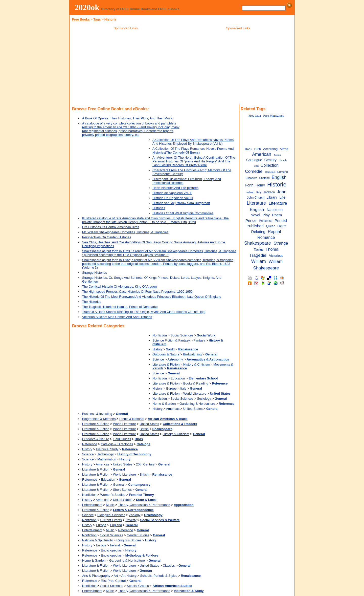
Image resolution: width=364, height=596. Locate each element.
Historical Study (107, 449)
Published (255, 226)
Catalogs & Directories (117, 444)
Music (110, 505)
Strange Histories (95, 273)
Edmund (283, 172)
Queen (271, 226)
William (259, 261)
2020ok (87, 7)
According (270, 149)
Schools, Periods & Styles (159, 576)
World (170, 349)
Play (266, 215)
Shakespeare (258, 243)
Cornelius (270, 172)
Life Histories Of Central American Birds (111, 227)
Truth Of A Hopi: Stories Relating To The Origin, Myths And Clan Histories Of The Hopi (144, 312)
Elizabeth (252, 178)
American (262, 154)
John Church (256, 198)
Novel (255, 215)
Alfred (284, 149)
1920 (257, 149)
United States (193, 409)
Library (272, 197)
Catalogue (254, 160)
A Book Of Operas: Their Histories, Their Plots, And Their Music (128, 118)
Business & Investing (97, 414)
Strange (281, 243)
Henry (260, 185)
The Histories (92, 302)
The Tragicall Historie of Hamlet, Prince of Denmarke (120, 307)
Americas (173, 409)
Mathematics (107, 459)
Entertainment (92, 505)
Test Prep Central (113, 581)
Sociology (204, 399)
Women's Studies (113, 495)
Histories (159, 208)
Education (178, 378)
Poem (277, 215)
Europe (171, 388)
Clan (256, 166)
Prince (251, 220)
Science (158, 359)
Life (282, 197)
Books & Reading (196, 383)
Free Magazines (273, 116)
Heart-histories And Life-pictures (175, 188)
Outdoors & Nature (166, 354)
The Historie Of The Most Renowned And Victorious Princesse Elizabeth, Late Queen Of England (152, 297)
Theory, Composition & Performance (144, 505)
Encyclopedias (111, 550)
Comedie (254, 171)
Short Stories (122, 490)
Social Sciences (182, 335)
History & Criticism (197, 364)
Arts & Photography (96, 576)
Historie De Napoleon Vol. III (173, 198)
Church (283, 160)
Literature (256, 203)
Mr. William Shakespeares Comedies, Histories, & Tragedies (125, 232)
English (279, 177)
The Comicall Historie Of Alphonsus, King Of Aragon (119, 286)
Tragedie (258, 255)
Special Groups (138, 586)
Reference (90, 444)
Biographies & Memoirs (99, 419)
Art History (129, 576)
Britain (277, 155)
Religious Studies (129, 540)
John (282, 192)
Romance (266, 237)
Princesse (266, 221)
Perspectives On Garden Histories (107, 237)
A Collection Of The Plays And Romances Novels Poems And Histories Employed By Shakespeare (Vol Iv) (193, 142)
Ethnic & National (132, 419)
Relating (258, 232)
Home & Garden (164, 404)
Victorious (276, 256)
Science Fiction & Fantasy (171, 340)
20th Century (145, 464)
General (119, 485)
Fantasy (199, 340)
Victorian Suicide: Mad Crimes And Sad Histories (117, 317)
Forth (249, 185)
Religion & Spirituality (97, 540)
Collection (270, 165)
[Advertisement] (126, 68)
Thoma (272, 249)
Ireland (115, 545)
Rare (281, 226)
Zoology (135, 515)
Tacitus (259, 250)
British (144, 429)
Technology (106, 454)
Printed (281, 220)
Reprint (275, 231)
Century (270, 160)
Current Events (111, 520)
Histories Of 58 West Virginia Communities (183, 213)
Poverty (131, 520)
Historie (277, 185)
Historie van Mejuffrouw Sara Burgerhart (181, 203)
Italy (183, 388)
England (116, 525)
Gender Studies (138, 535)
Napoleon (275, 210)
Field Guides (122, 439)
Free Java (255, 116)
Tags (97, 19)
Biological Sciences (111, 515)
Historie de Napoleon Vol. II (172, 193)
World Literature (195, 393)
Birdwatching (192, 354)
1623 (248, 149)
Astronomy (175, 359)
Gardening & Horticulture (197, 404)
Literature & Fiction (166, 364)
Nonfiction (160, 335)
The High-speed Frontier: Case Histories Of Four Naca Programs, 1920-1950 (137, 292)
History (157, 349)
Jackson (269, 192)
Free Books (81, 19)
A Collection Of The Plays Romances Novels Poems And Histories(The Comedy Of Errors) (193, 151)
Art (116, 576)
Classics (169, 566)
